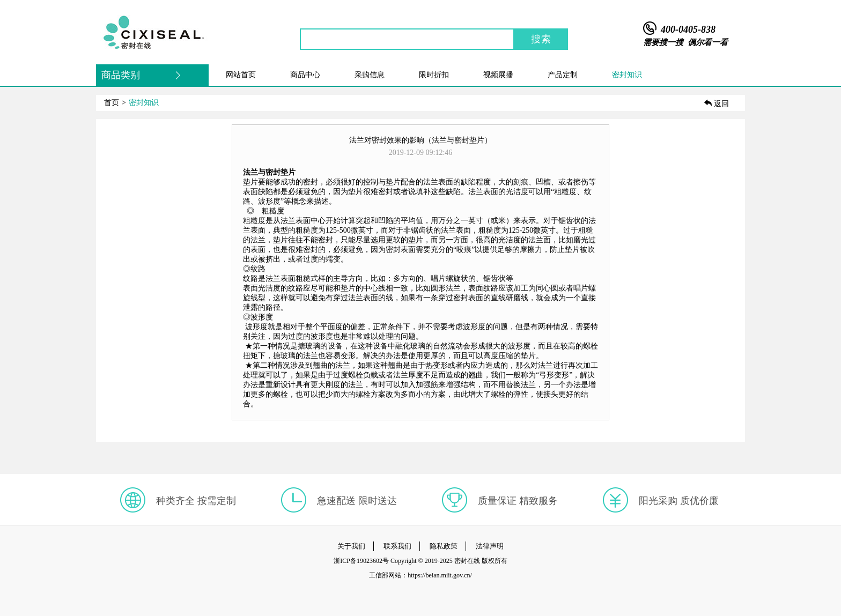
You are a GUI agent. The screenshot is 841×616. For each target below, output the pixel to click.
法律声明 (490, 546)
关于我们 (351, 546)
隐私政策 (444, 546)
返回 (717, 104)
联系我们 (397, 546)
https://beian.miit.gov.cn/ (440, 575)
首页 (112, 103)
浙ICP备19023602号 (361, 561)
